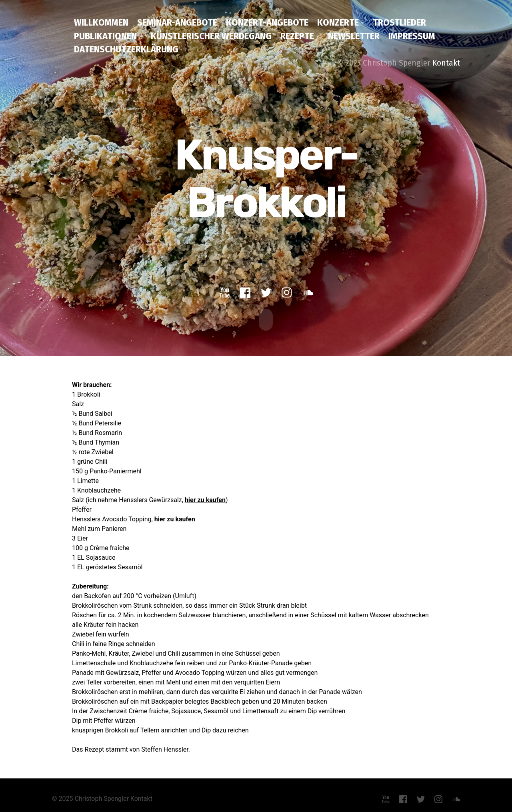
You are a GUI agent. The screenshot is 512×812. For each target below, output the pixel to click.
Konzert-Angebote (267, 22)
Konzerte (338, 22)
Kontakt (446, 63)
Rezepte (297, 36)
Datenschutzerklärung (126, 49)
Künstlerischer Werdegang (211, 36)
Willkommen (101, 22)
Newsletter (354, 36)
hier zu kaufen (205, 499)
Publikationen (105, 36)
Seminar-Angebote (177, 22)
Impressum (412, 36)
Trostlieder (399, 22)
